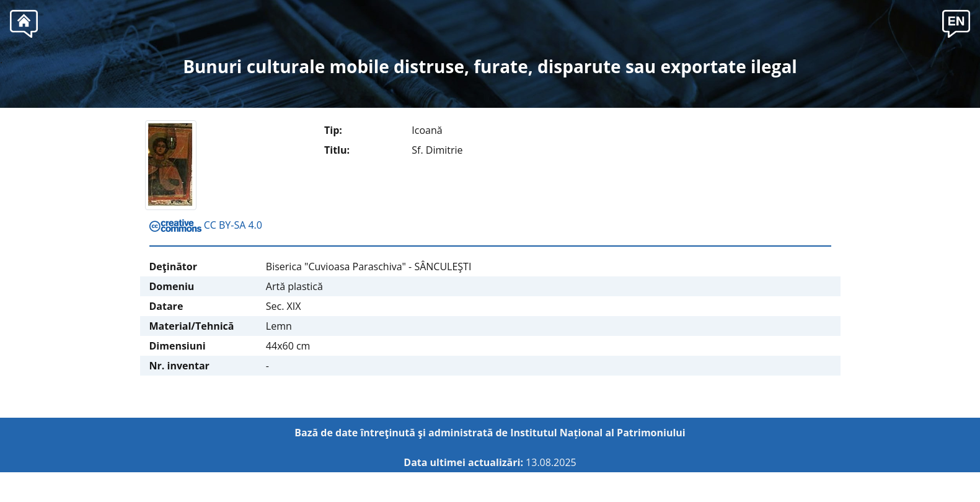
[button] (956, 22)
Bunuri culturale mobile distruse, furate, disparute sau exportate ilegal (490, 66)
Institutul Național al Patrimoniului (598, 433)
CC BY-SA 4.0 (206, 225)
